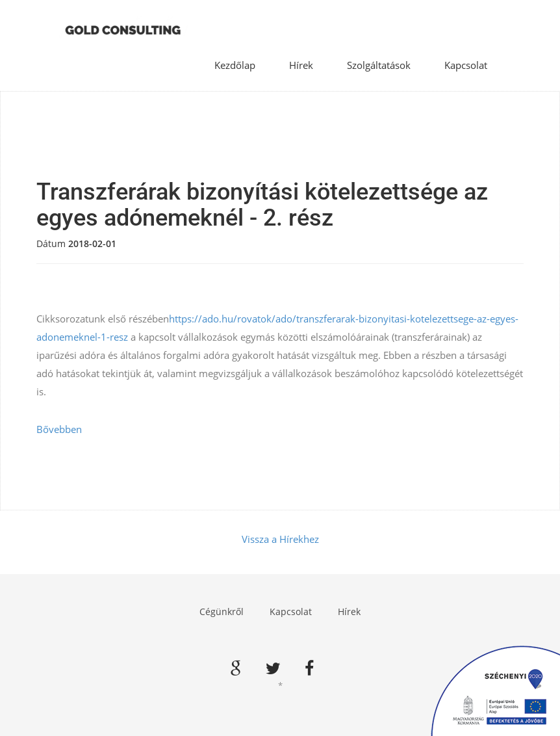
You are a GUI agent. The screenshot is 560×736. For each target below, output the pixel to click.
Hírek (301, 65)
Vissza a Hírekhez (280, 539)
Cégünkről (222, 611)
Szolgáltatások (379, 65)
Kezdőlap (235, 65)
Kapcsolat (466, 65)
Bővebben (59, 429)
